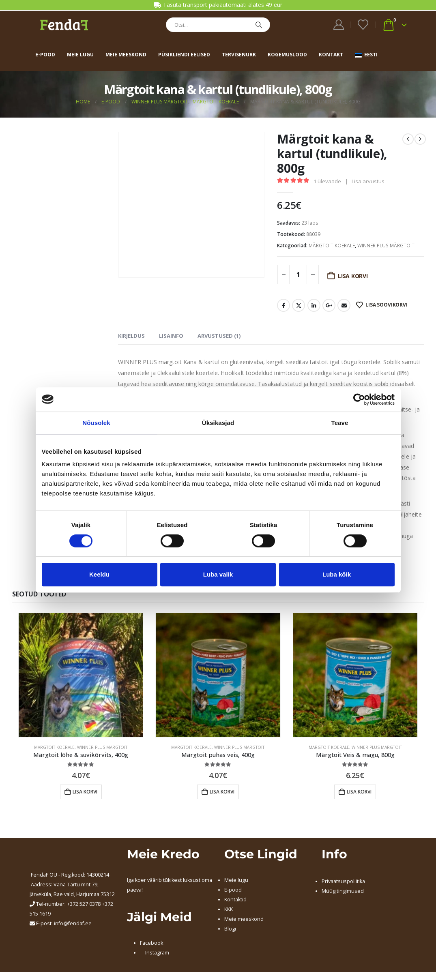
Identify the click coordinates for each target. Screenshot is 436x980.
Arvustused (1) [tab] (219, 336)
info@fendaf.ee (73, 923)
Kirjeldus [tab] (131, 336)
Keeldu (99, 574)
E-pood (45, 55)
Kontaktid (235, 900)
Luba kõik (337, 574)
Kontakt (331, 55)
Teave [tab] (340, 423)
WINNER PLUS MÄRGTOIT (386, 246)
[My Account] (338, 25)
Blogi (230, 929)
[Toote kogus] (298, 274)
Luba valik (218, 574)
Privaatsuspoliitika (343, 881)
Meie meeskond (126, 55)
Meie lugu (80, 55)
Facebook (284, 305)
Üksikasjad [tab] (218, 423)
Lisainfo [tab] (171, 336)
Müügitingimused (343, 891)
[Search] (259, 25)
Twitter (299, 305)
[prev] (408, 139)
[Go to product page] (81, 675)
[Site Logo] (64, 25)
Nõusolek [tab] (96, 423)
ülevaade (327, 181)
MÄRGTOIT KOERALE (332, 246)
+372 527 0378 (84, 904)
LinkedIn (314, 305)
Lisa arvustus (368, 181)
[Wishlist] (363, 25)
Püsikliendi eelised (184, 55)
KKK (229, 909)
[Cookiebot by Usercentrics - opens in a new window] (359, 399)
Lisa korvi (353, 276)
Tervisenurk (239, 55)
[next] (420, 139)
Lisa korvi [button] (85, 792)
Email (344, 305)
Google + (329, 305)
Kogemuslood (287, 55)
